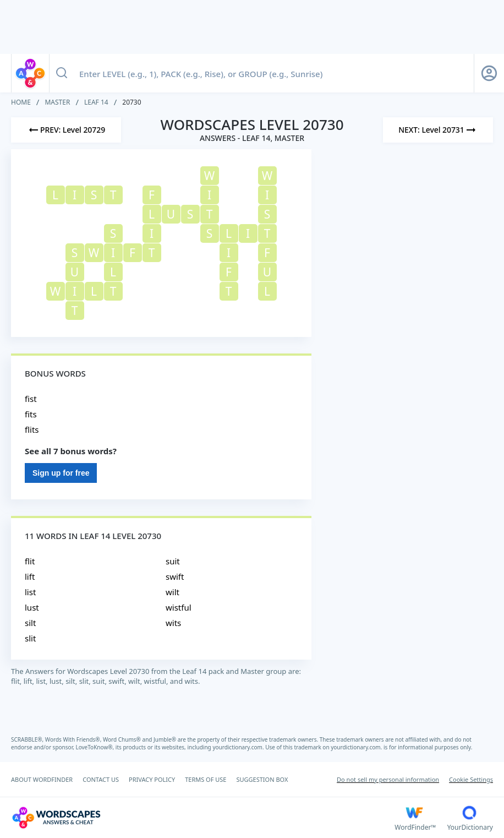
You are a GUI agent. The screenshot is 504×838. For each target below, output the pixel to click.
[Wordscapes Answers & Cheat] (203, 818)
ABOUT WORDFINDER (42, 779)
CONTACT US (101, 779)
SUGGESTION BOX (262, 779)
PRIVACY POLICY (152, 779)
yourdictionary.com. (239, 747)
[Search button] (62, 73)
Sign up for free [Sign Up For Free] (61, 473)
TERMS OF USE (206, 779)
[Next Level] (438, 130)
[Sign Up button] (489, 73)
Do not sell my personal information (388, 779)
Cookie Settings (471, 779)
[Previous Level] (66, 130)
